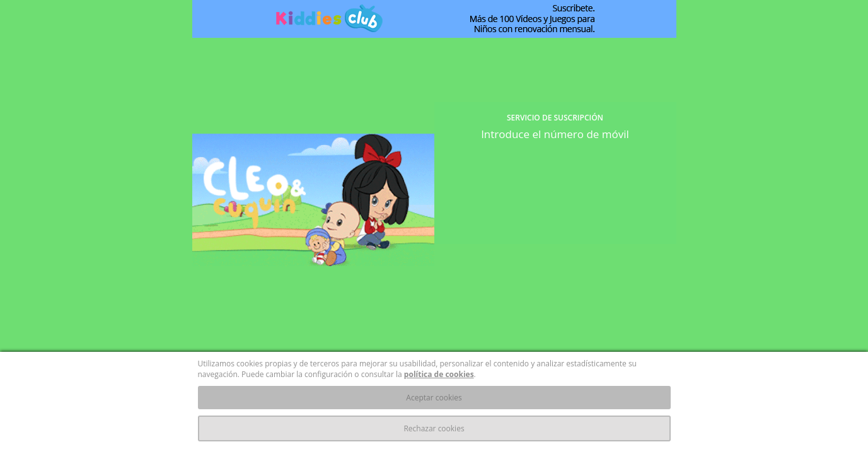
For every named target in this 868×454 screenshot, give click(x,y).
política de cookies (439, 374)
